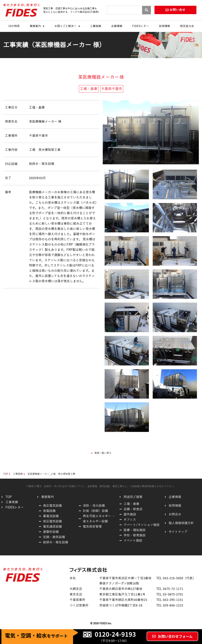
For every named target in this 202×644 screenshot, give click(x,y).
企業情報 (117, 26)
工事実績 (96, 26)
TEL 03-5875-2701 (170, 594)
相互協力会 (187, 26)
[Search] (146, 10)
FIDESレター (141, 26)
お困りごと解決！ (67, 26)
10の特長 (14, 26)
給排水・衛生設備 (42, 164)
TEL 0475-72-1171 (170, 589)
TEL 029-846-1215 (170, 605)
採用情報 (164, 26)
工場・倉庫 (37, 107)
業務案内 (37, 26)
